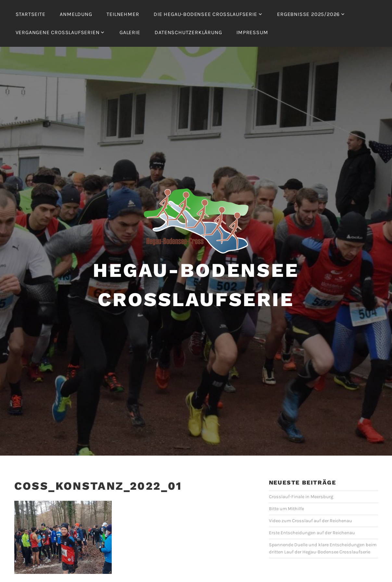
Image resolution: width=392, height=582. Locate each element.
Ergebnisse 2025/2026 (308, 14)
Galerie (130, 32)
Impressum (252, 32)
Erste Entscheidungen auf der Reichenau (312, 533)
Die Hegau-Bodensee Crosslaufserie (205, 14)
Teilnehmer (123, 14)
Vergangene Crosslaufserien (58, 32)
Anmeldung (76, 14)
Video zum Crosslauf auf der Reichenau (310, 521)
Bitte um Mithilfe (286, 509)
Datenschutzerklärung (188, 32)
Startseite (31, 14)
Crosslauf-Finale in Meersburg (301, 497)
